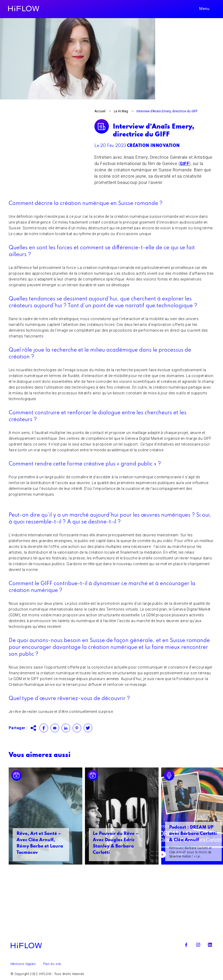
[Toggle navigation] (207, 9)
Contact (55, 728)
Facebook (44, 728)
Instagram (198, 945)
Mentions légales (23, 964)
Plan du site (52, 964)
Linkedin (66, 728)
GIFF (184, 164)
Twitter (88, 728)
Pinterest (77, 728)
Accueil (100, 111)
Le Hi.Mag (121, 111)
